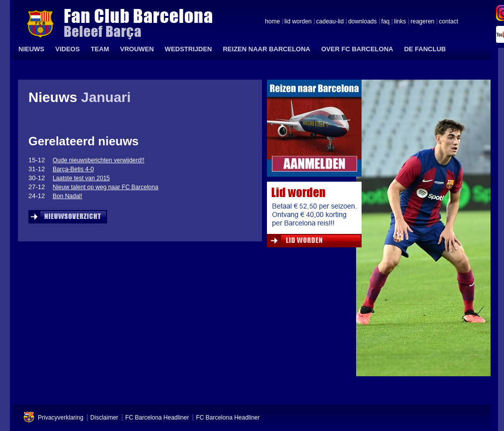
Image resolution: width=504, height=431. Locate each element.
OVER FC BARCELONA (357, 49)
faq (386, 22)
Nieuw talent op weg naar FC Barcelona (106, 187)
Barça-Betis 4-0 (73, 169)
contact (448, 22)
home (272, 22)
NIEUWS (31, 49)
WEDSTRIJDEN (189, 49)
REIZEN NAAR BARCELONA (266, 49)
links (400, 22)
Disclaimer (104, 418)
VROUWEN (137, 49)
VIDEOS (67, 49)
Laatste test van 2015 (81, 178)
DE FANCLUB (425, 49)
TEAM (100, 49)
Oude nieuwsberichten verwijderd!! (99, 160)
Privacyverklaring (61, 418)
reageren (422, 22)
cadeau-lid (330, 22)
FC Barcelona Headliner (157, 418)
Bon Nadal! (67, 196)
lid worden (298, 22)
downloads (362, 22)
